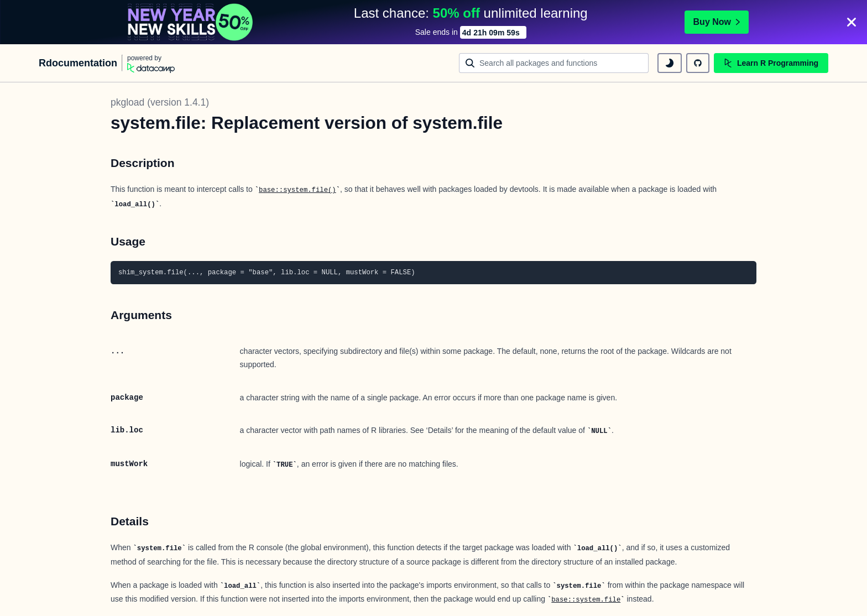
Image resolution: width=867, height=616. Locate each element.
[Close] (852, 22)
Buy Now (717, 22)
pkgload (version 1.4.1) (160, 102)
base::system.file (586, 600)
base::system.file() (297, 190)
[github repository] (698, 63)
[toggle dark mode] (670, 63)
